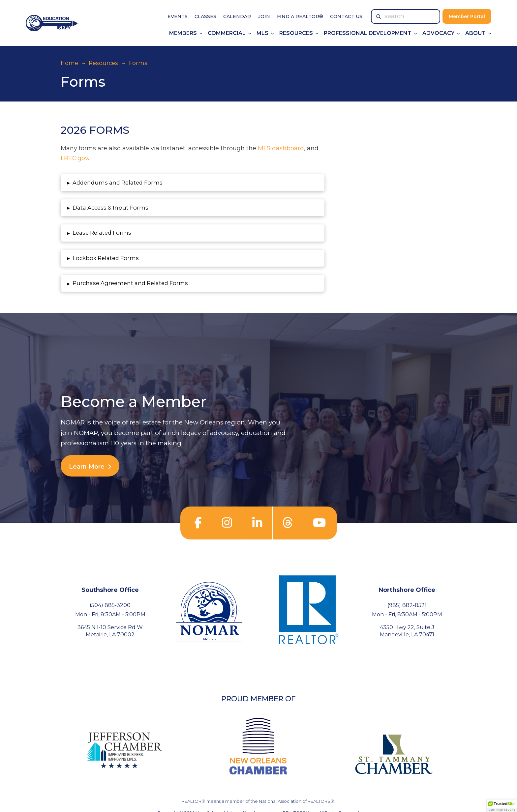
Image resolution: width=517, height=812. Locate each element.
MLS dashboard (281, 148)
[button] (193, 183)
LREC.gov (74, 158)
